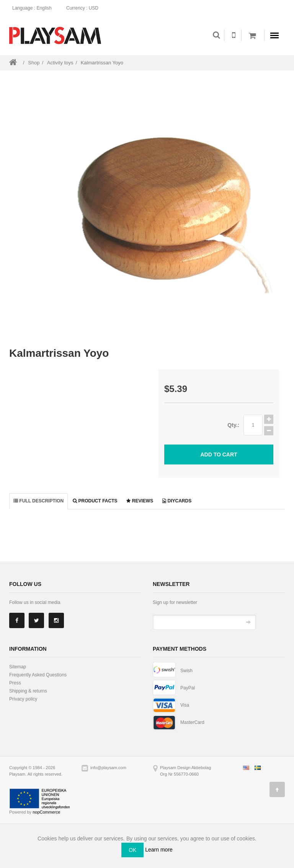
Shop (34, 63)
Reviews (140, 501)
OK (132, 850)
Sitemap (18, 667)
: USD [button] (85, 8)
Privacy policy (23, 699)
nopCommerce (46, 812)
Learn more (159, 850)
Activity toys (60, 63)
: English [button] (34, 8)
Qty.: (233, 425)
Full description (38, 501)
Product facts (95, 501)
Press (15, 683)
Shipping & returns (28, 691)
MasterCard (192, 722)
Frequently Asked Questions (38, 675)
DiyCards (177, 501)
